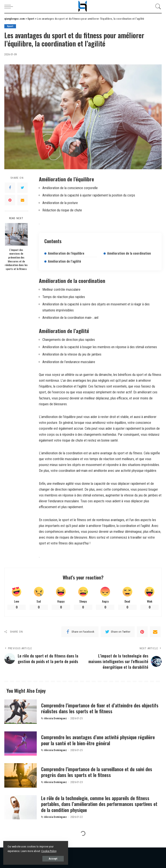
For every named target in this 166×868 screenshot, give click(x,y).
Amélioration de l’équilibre (66, 253)
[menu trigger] (10, 6)
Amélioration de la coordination (129, 253)
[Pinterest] (10, 200)
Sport (10, 26)
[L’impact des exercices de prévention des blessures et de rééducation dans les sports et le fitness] (16, 234)
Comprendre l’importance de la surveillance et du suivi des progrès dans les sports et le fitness (97, 772)
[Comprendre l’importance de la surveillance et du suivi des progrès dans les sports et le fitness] (21, 775)
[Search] (157, 6)
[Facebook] (10, 188)
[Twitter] (22, 188)
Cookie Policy (49, 851)
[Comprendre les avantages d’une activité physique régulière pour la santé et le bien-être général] (21, 744)
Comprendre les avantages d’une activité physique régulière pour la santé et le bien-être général (98, 740)
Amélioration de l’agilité (65, 261)
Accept (53, 859)
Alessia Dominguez (56, 718)
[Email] (22, 200)
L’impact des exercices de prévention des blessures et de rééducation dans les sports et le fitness (16, 259)
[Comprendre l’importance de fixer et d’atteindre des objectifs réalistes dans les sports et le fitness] (21, 712)
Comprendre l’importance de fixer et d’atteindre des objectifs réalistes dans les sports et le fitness (100, 708)
